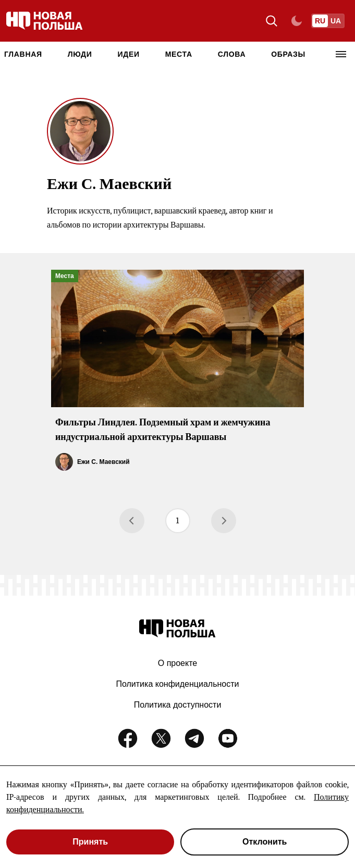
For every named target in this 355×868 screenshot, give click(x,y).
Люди (80, 54)
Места (179, 54)
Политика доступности (178, 705)
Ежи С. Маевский (103, 462)
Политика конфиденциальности (177, 684)
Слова (232, 54)
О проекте (178, 663)
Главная (23, 54)
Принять (90, 842)
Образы (288, 54)
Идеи (128, 54)
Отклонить (265, 842)
